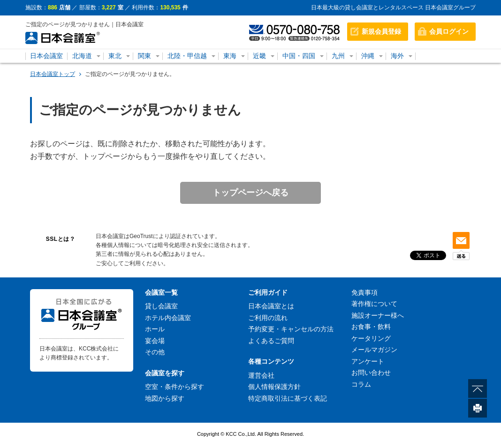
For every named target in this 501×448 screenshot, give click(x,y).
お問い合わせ (371, 373)
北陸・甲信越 (187, 56)
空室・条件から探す (175, 387)
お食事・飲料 (371, 327)
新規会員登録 (381, 31)
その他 (155, 352)
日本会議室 (46, 56)
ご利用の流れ (268, 318)
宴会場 (155, 341)
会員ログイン (449, 31)
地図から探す (165, 398)
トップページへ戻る (250, 193)
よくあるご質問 (271, 341)
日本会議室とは (271, 306)
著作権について (374, 304)
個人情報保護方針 (274, 387)
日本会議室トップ (53, 74)
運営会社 (261, 375)
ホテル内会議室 (168, 318)
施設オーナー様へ (378, 315)
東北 (115, 56)
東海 (230, 56)
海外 (397, 56)
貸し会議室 (161, 306)
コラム (361, 384)
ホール (155, 329)
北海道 (82, 56)
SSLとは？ (61, 239)
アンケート (368, 361)
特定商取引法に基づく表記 (288, 398)
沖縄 (368, 56)
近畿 (259, 56)
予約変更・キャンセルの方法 (291, 329)
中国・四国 (299, 56)
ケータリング (371, 338)
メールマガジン (374, 350)
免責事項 (364, 292)
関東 (144, 56)
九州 (338, 56)
